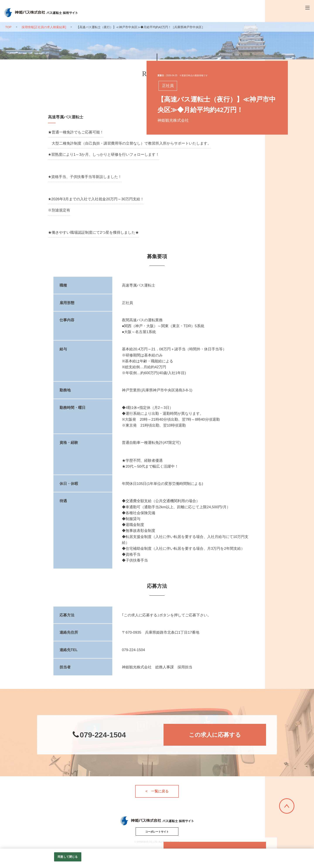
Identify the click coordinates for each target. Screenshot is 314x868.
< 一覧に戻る (157, 791)
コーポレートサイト (157, 832)
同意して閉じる (68, 857)
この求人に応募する (215, 735)
